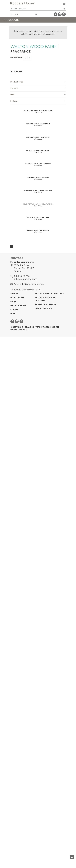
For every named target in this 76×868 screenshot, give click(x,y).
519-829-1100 (24, 808)
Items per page (16, 57)
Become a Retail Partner (49, 825)
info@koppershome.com (32, 815)
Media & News (18, 837)
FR (36, 14)
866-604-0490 (30, 811)
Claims (14, 841)
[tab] (38, 82)
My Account (17, 829)
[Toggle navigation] (63, 4)
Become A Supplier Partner (46, 830)
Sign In (13, 14)
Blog (13, 845)
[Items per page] (28, 58)
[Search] (36, 9)
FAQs (13, 833)
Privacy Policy (43, 840)
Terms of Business (46, 836)
